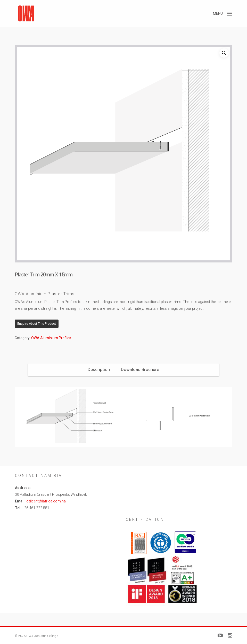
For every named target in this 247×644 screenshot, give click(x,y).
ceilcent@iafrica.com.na (46, 501)
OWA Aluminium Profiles (51, 338)
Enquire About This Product (37, 324)
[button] (223, 13)
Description (99, 369)
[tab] (99, 370)
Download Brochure (140, 369)
